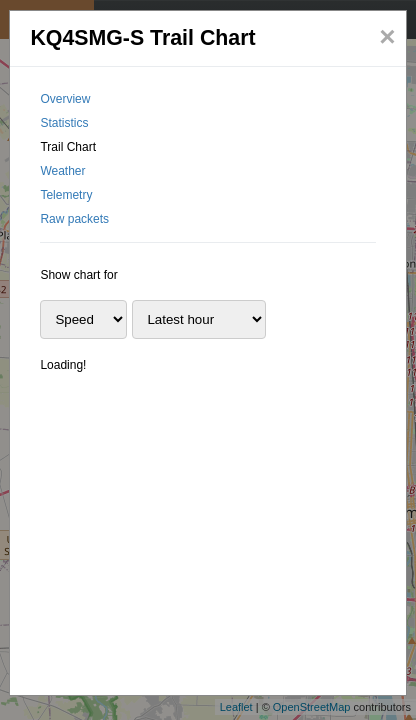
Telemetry (66, 195)
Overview (65, 99)
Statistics (64, 123)
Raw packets (74, 219)
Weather (62, 171)
